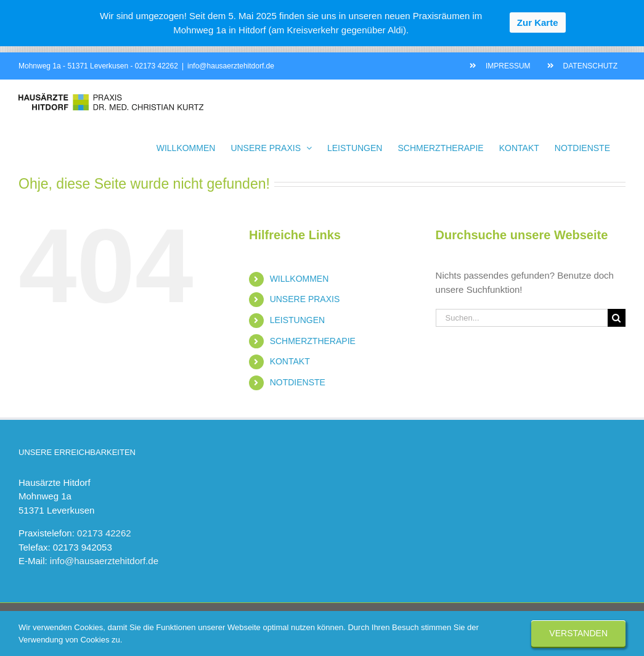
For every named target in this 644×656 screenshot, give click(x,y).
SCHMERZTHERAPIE (313, 341)
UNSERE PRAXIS (305, 299)
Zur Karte (538, 23)
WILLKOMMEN (300, 279)
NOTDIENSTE (298, 382)
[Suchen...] (522, 318)
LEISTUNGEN (297, 320)
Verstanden (578, 633)
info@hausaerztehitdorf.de (231, 66)
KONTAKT (290, 361)
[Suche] (617, 318)
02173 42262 (157, 66)
